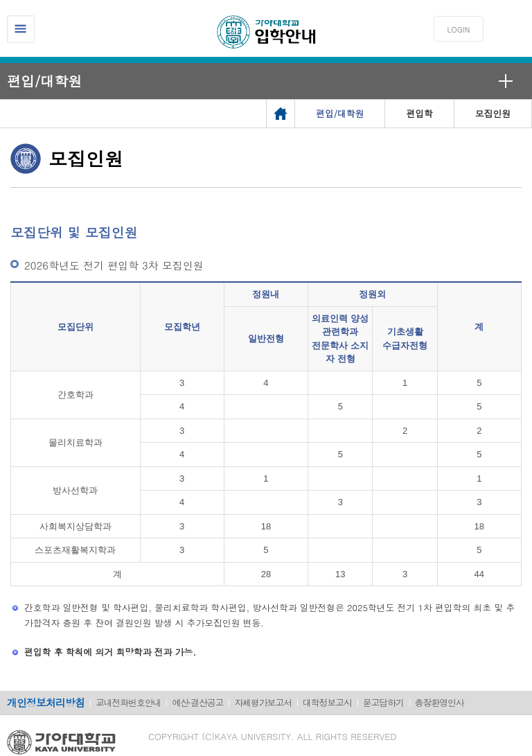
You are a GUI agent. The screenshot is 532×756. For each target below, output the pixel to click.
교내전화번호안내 (128, 702)
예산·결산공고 (197, 702)
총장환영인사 (440, 702)
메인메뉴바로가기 (0, 0)
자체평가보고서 (263, 702)
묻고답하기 (383, 702)
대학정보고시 (327, 702)
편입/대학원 (44, 81)
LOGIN (459, 29)
